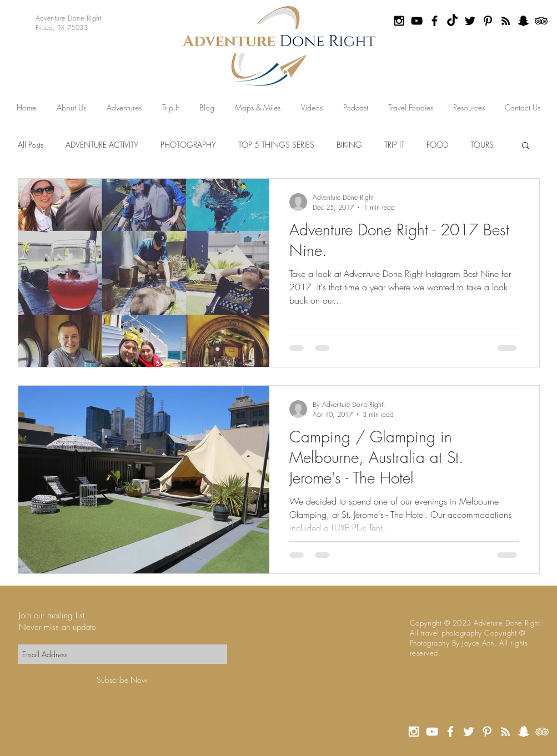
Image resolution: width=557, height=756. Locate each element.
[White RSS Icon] (505, 732)
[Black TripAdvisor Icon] (541, 21)
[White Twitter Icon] (469, 732)
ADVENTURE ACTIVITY (102, 145)
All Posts (31, 145)
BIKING (349, 145)
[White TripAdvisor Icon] (542, 732)
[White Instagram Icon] (414, 732)
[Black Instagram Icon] (399, 21)
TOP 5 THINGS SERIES (276, 145)
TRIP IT (394, 145)
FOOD (437, 145)
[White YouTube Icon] (432, 732)
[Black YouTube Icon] (417, 21)
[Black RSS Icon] (506, 21)
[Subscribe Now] (122, 680)
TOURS (482, 145)
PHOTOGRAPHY (188, 145)
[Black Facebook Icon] (435, 21)
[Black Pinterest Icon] (488, 21)
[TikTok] (452, 21)
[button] (526, 146)
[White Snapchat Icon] (524, 732)
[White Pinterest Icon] (487, 732)
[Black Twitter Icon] (470, 21)
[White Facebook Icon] (450, 732)
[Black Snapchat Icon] (523, 21)
